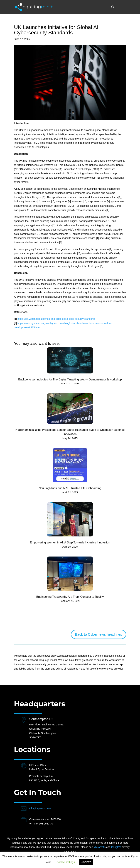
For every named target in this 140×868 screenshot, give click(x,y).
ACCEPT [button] (86, 862)
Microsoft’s (100, 847)
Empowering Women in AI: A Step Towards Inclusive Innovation (70, 542)
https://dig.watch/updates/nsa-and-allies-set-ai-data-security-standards (57, 319)
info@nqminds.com (40, 808)
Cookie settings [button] (66, 862)
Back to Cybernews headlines (98, 634)
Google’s (116, 847)
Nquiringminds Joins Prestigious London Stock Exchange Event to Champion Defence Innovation (70, 432)
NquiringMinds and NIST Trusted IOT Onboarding (70, 488)
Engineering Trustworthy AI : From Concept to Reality (70, 597)
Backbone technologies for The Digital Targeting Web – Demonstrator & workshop (70, 379)
